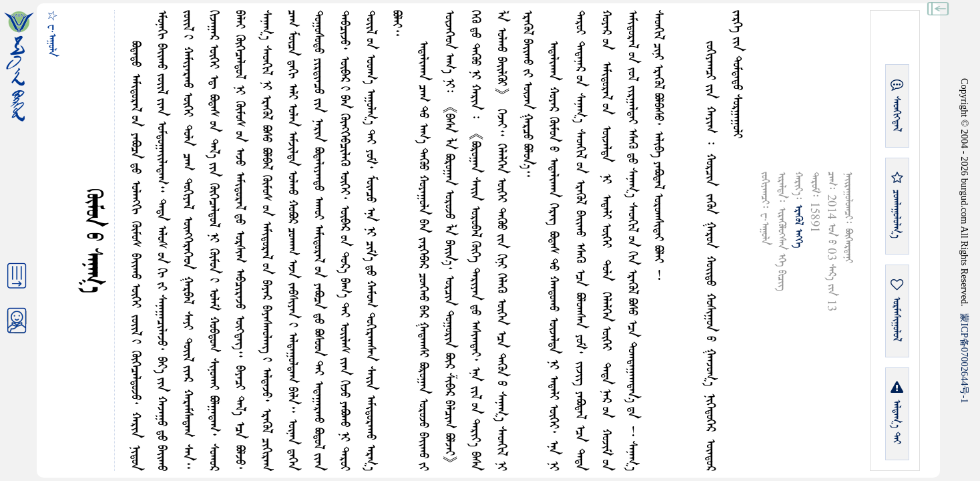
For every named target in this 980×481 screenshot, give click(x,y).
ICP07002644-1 (965, 358)
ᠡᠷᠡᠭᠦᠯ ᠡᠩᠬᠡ (798, 226)
